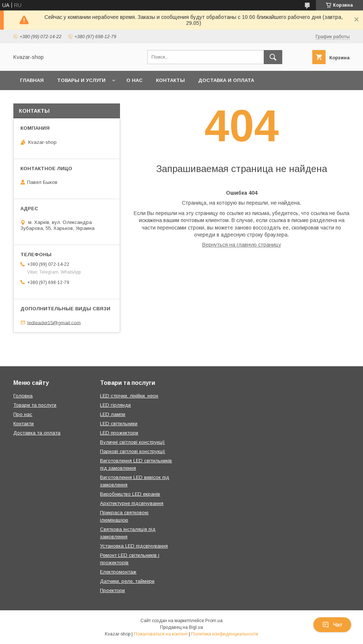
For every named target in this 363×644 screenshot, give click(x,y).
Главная (32, 80)
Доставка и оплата (226, 80)
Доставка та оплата (37, 433)
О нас (134, 80)
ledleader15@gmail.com (54, 322)
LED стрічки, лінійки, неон (129, 396)
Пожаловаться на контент (161, 634)
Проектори (112, 590)
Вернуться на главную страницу (242, 245)
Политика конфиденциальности (225, 634)
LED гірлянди (115, 405)
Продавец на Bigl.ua (181, 627)
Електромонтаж (118, 572)
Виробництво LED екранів (130, 494)
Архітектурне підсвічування (132, 503)
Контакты (170, 80)
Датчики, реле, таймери (127, 581)
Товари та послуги (35, 405)
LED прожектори (119, 433)
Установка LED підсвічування (134, 546)
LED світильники (119, 424)
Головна (23, 396)
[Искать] (273, 57)
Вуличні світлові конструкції (132, 442)
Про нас (23, 414)
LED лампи (113, 414)
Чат (332, 625)
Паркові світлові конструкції (133, 451)
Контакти (24, 424)
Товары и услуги (81, 80)
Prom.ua (214, 621)
